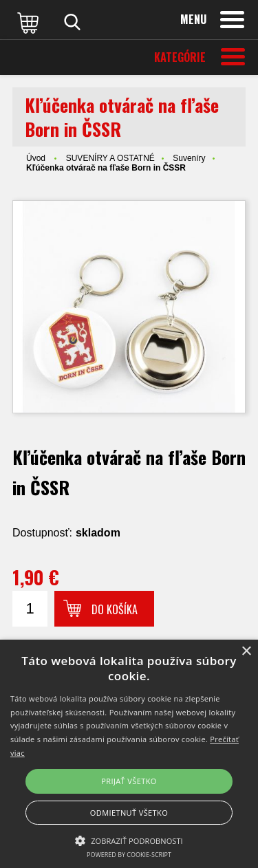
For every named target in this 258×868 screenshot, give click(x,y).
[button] (129, 840)
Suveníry (189, 158)
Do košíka (115, 609)
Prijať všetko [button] (129, 781)
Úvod (36, 158)
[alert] (129, 754)
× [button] (246, 652)
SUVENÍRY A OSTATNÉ (110, 158)
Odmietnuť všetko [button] (129, 813)
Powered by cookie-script (129, 855)
